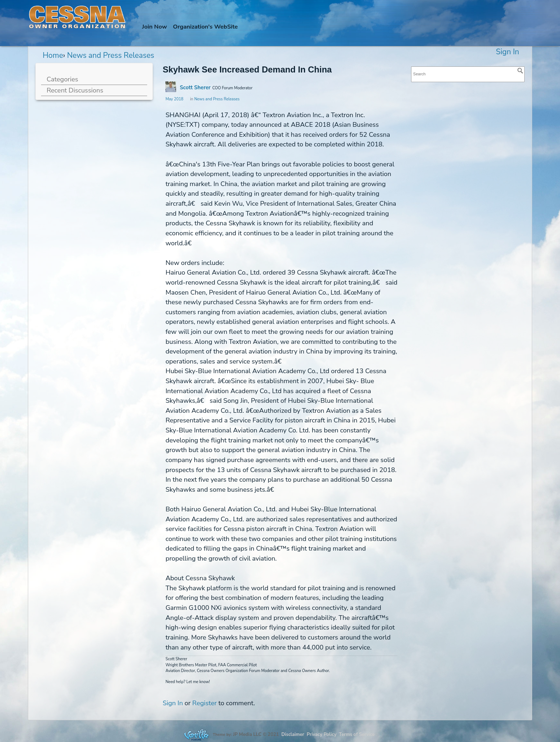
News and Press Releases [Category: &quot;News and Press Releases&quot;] (217, 99)
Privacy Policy (322, 735)
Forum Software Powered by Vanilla (196, 735)
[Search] (520, 71)
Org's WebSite (205, 27)
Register (204, 703)
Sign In (507, 52)
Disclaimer (293, 735)
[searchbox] (468, 74)
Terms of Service (357, 735)
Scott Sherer (195, 87)
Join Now (155, 27)
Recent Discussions (75, 90)
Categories (62, 79)
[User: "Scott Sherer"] (171, 87)
